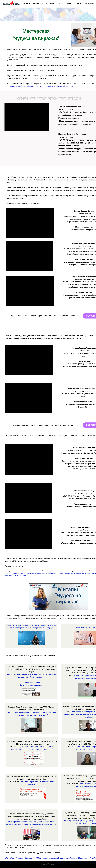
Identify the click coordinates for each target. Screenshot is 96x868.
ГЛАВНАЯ (27, 4)
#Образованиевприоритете (46, 858)
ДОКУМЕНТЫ (38, 4)
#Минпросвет (83, 858)
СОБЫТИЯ (61, 4)
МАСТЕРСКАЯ (89, 4)
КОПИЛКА (71, 4)
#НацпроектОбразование (25, 858)
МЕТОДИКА (50, 4)
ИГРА (79, 4)
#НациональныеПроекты (67, 858)
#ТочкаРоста (10, 858)
